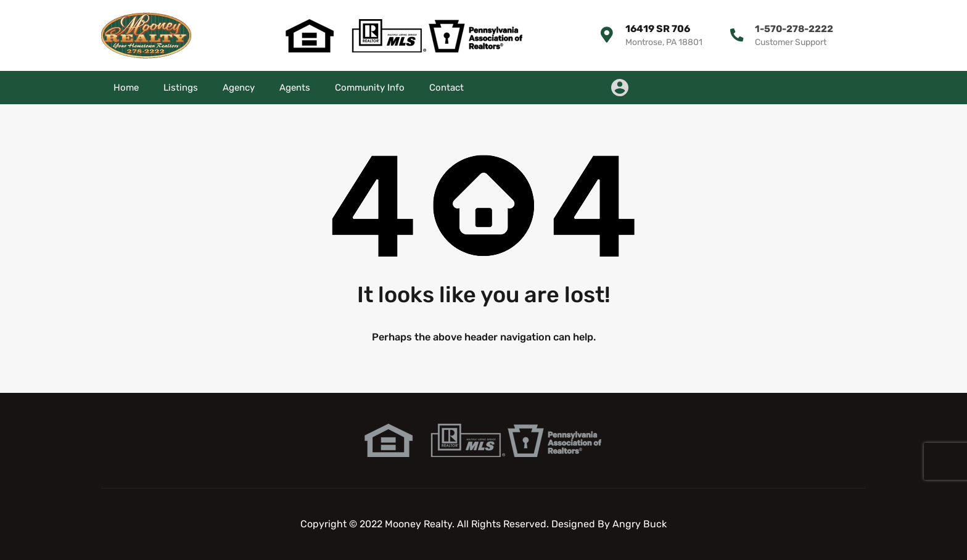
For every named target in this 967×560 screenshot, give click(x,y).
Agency (239, 88)
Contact (446, 88)
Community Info (370, 88)
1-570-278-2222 (792, 29)
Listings (181, 88)
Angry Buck (640, 524)
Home (126, 88)
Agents (295, 88)
